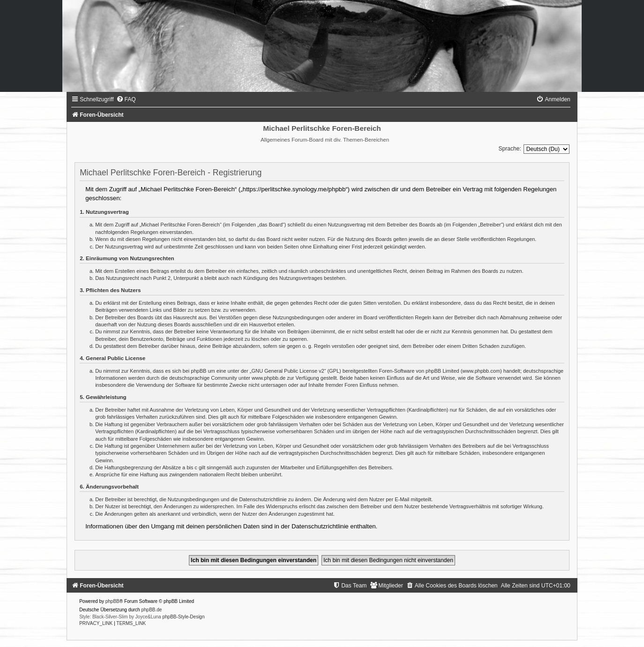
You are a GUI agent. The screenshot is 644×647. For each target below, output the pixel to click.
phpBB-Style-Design (183, 617)
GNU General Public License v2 (288, 371)
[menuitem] (126, 99)
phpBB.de (151, 610)
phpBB (112, 601)
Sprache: (509, 149)
